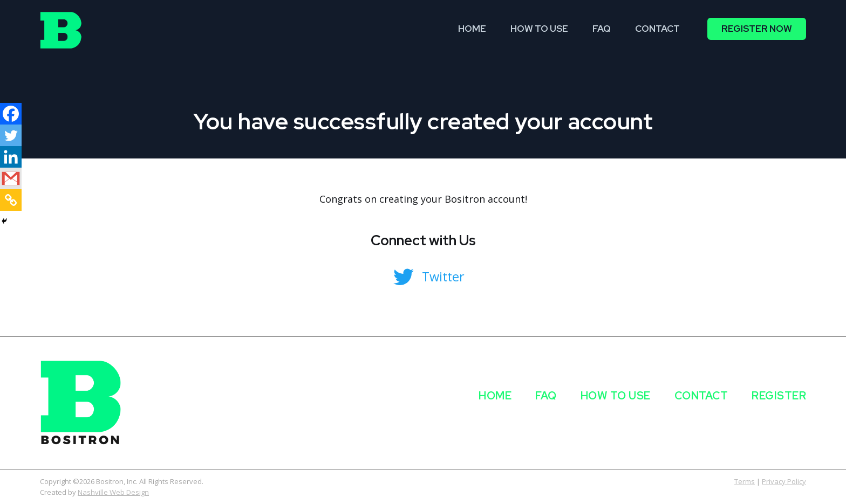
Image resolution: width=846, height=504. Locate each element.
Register (779, 396)
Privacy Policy (784, 481)
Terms (745, 481)
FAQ (546, 396)
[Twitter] (11, 135)
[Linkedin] (11, 157)
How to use (616, 396)
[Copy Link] (11, 200)
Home (495, 396)
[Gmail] (11, 178)
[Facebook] (11, 114)
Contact (701, 396)
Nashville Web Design (113, 492)
